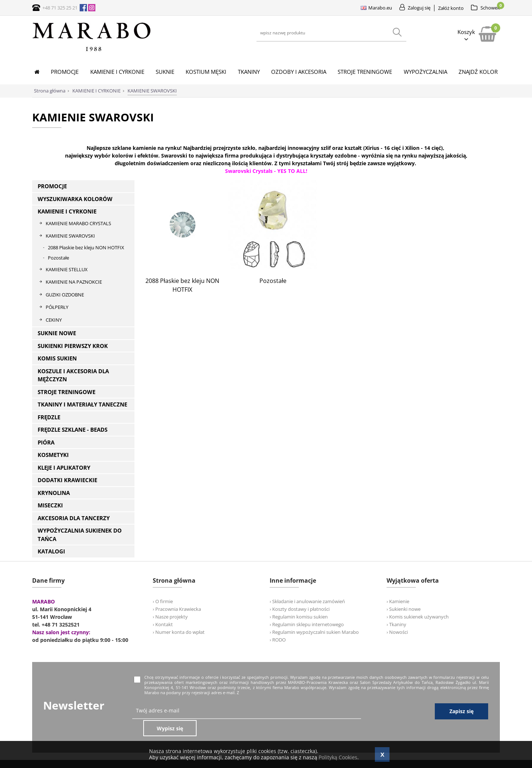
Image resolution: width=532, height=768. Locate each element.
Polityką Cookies (338, 757)
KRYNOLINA (54, 493)
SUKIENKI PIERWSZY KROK (73, 346)
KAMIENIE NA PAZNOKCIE (74, 282)
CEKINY (54, 320)
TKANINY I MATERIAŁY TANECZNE (82, 404)
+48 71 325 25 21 (60, 8)
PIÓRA (46, 442)
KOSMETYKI (53, 455)
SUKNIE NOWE (57, 333)
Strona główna (50, 91)
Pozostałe (58, 258)
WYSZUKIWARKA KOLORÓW (75, 199)
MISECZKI (50, 505)
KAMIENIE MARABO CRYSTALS (78, 223)
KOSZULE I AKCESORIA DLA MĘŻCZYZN (73, 375)
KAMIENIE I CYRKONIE (67, 211)
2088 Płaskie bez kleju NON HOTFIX (86, 247)
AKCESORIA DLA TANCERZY (74, 518)
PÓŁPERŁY (57, 307)
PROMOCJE (52, 186)
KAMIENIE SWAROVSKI (70, 236)
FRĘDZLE (49, 417)
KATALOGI (51, 551)
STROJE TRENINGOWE (66, 392)
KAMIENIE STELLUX (67, 269)
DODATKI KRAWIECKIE (67, 480)
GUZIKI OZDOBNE (65, 295)
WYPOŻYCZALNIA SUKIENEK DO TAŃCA (80, 535)
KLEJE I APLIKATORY (64, 468)
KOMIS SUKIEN (57, 358)
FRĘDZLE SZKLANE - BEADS (73, 430)
